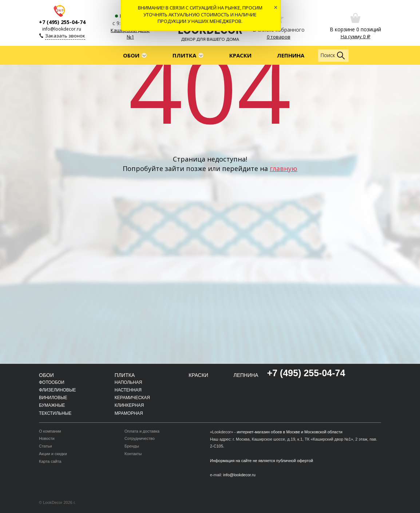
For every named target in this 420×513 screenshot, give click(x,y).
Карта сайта (50, 461)
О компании (50, 431)
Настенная (128, 390)
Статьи (45, 446)
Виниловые (53, 398)
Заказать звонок (65, 36)
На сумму (356, 36)
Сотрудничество (140, 438)
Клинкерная (129, 405)
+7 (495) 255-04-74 (62, 22)
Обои (131, 55)
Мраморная (129, 413)
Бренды (132, 446)
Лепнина (291, 55)
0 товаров (279, 37)
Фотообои (52, 382)
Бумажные (52, 405)
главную (284, 168)
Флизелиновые (58, 390)
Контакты (133, 454)
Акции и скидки (53, 454)
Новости (47, 438)
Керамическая (132, 398)
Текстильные (55, 413)
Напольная (128, 382)
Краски (240, 55)
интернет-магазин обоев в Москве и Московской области (290, 432)
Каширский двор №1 (130, 34)
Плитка (184, 55)
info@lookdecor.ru (62, 29)
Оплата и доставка (142, 431)
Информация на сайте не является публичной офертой (261, 461)
